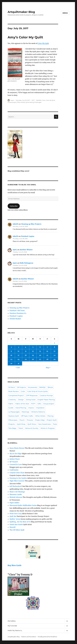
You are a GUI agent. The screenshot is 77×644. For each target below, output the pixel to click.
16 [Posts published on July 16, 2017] (11, 355)
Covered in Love (16, 464)
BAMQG (39, 100)
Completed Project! (16, 396)
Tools (55, 424)
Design (21, 400)
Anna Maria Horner (17, 448)
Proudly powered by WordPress (47, 637)
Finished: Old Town (17, 311)
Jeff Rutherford (15, 486)
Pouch (22, 420)
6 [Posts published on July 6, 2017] (40, 347)
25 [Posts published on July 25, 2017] (26, 359)
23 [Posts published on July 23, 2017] (11, 359)
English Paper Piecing (46, 400)
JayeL (12, 100)
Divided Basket (15, 319)
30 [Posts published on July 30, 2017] (11, 363)
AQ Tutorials (12, 626)
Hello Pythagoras (26, 263)
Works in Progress (48, 428)
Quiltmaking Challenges (33, 102)
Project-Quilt (52, 420)
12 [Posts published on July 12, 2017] (33, 351)
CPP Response (32, 396)
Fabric (11, 404)
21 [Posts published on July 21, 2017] (47, 355)
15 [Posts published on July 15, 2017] (54, 351)
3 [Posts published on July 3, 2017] (19, 347)
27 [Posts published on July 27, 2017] (40, 359)
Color (44, 100)
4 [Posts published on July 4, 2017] (26, 347)
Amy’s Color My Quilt (25, 37)
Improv (31, 408)
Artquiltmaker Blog (21, 12)
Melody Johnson (16, 497)
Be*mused (14, 462)
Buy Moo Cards (15, 565)
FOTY (33, 404)
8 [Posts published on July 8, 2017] (55, 347)
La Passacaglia (14, 412)
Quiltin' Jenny (15, 519)
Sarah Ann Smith (16, 524)
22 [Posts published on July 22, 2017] (55, 355)
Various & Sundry (32, 428)
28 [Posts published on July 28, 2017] (47, 359)
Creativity (12, 400)
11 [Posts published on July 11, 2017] (26, 351)
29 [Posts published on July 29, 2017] (54, 359)
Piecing (50, 416)
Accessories (33, 387)
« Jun (18, 367)
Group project (12, 102)
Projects (12, 424)
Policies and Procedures (29, 637)
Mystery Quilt (14, 416)
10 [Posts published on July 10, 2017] (18, 351)
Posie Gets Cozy (16, 514)
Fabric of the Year (22, 404)
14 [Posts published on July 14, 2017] (47, 351)
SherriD (13, 527)
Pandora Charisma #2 (18, 313)
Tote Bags (12, 428)
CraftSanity (14, 470)
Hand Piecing (21, 408)
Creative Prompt (46, 396)
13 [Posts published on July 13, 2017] (40, 351)
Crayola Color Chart (17, 473)
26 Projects (21, 387)
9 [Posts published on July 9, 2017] (11, 351)
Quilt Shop (21, 424)
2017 (33, 100)
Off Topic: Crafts (27, 416)
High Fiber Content (17, 481)
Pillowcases (13, 420)
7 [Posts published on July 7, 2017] (47, 347)
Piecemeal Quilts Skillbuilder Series (23, 505)
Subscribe (14, 206)
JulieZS (15, 224)
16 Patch (12, 387)
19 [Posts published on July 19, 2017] (33, 355)
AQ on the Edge (16, 454)
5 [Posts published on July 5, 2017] (33, 347)
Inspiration (40, 408)
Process (30, 420)
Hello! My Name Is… (15, 631)
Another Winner (26, 250)
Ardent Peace (15, 459)
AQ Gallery (12, 621)
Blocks (50, 387)
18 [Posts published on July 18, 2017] (26, 355)
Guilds (11, 408)
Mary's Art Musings (17, 492)
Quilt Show (32, 424)
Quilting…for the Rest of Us (20, 522)
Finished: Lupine (28, 236)
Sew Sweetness (45, 424)
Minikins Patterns (38, 412)
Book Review (14, 391)
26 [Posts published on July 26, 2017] (33, 359)
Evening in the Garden (18, 478)
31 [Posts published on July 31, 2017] (18, 363)
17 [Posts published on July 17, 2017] (19, 355)
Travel (21, 428)
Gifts (39, 404)
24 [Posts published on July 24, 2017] (19, 359)
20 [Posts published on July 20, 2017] (40, 355)
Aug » (48, 367)
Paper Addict (14, 503)
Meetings (25, 412)
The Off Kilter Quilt (17, 530)
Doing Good (31, 400)
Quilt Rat (13, 516)
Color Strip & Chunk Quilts (37, 391)
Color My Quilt (43, 43)
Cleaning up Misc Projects (31, 224)
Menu (65, 13)
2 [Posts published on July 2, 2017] (11, 347)
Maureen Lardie (16, 494)
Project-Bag (40, 420)
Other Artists (21, 102)
